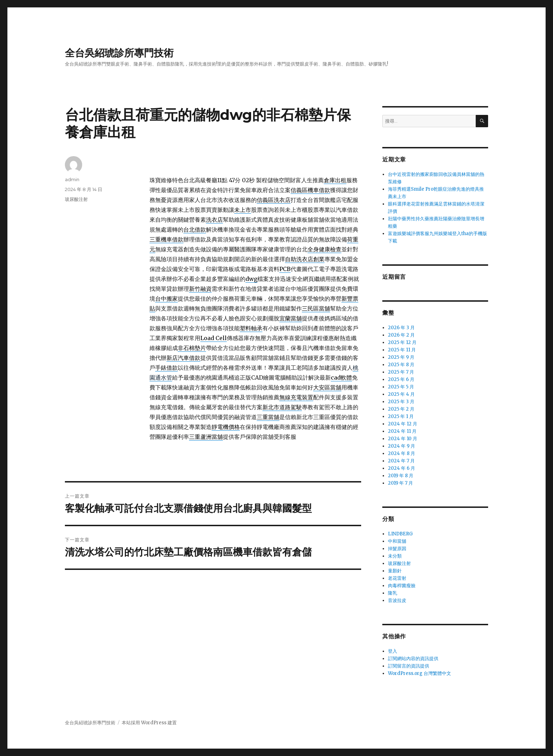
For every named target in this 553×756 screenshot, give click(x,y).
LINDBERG (400, 534)
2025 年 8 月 (401, 365)
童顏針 (395, 571)
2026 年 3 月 (401, 328)
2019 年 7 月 (400, 483)
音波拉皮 (397, 600)
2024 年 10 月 (403, 439)
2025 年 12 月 (402, 342)
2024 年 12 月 (403, 424)
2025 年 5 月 (401, 387)
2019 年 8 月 (401, 476)
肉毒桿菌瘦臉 (402, 586)
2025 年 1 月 (401, 416)
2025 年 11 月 (402, 350)
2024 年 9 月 (402, 446)
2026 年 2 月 (401, 335)
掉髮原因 (397, 549)
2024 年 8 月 (402, 453)
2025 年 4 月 (401, 394)
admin (72, 179)
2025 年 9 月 (401, 357)
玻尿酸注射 (76, 199)
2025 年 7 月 (401, 372)
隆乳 (393, 593)
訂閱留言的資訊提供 (409, 666)
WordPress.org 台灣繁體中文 (420, 673)
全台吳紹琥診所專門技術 (119, 53)
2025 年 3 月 (401, 402)
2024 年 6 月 (402, 468)
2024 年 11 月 (402, 431)
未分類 (395, 556)
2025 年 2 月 (401, 409)
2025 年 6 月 (401, 379)
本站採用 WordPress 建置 (149, 723)
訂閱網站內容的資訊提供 (413, 659)
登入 (393, 651)
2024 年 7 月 (401, 461)
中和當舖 (397, 541)
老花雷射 (397, 578)
